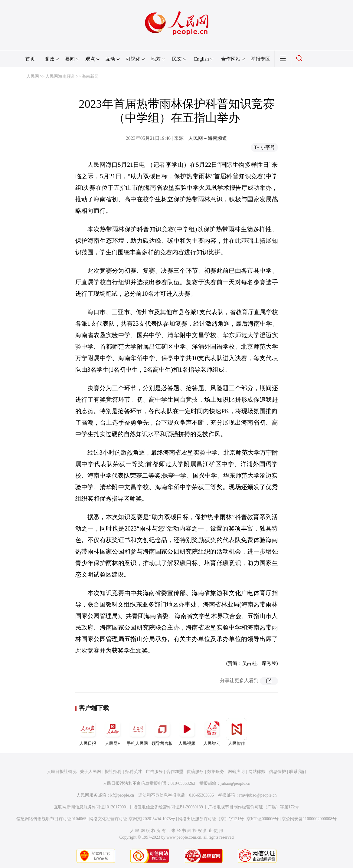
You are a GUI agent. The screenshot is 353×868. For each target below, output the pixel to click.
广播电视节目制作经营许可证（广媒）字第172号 (254, 807)
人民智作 (237, 732)
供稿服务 (195, 772)
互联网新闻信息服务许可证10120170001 (91, 807)
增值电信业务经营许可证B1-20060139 (168, 807)
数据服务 (216, 772)
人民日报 (88, 732)
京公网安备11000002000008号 (309, 819)
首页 (30, 59)
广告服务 (154, 772)
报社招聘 (113, 772)
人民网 (33, 76)
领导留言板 (162, 732)
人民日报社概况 (62, 772)
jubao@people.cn (235, 783)
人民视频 (187, 732)
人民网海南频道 (60, 76)
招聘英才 (134, 772)
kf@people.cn (122, 795)
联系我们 (298, 772)
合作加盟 (175, 772)
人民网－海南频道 (208, 138)
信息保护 (277, 772)
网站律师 (257, 772)
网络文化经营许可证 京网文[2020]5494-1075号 (132, 819)
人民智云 (212, 732)
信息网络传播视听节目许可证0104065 (51, 819)
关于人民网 (90, 772)
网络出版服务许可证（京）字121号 (211, 819)
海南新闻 (90, 76)
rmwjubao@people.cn (258, 795)
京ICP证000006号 (263, 819)
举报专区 (260, 59)
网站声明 (236, 772)
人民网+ (113, 732)
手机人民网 (137, 732)
